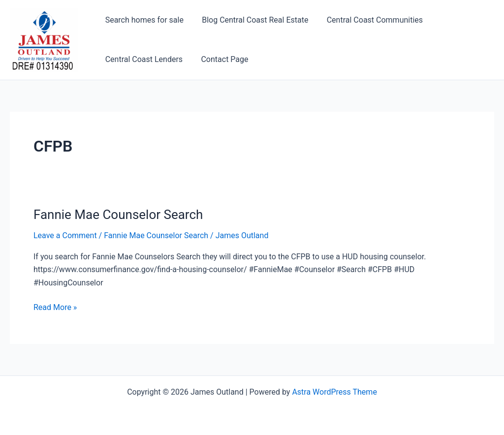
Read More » (55, 308)
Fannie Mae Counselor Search (118, 215)
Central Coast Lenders (142, 59)
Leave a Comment (65, 235)
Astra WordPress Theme (334, 392)
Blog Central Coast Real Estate (251, 20)
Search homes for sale (143, 20)
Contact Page (220, 59)
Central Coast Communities (368, 20)
